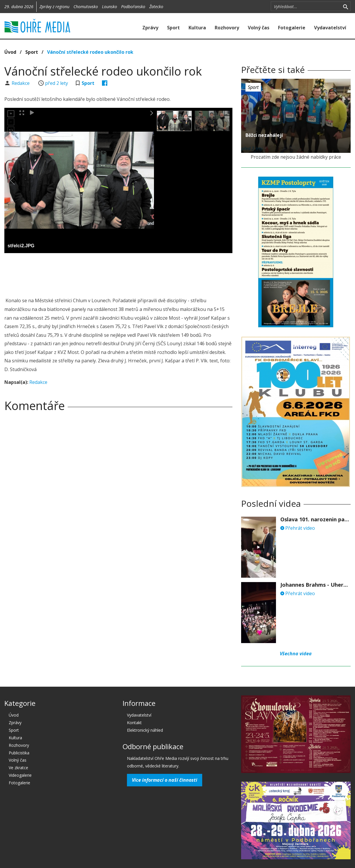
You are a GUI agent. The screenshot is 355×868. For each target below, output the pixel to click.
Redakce (21, 83)
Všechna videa (296, 654)
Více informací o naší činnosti (165, 780)
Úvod (10, 52)
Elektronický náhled (145, 730)
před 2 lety (57, 83)
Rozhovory (227, 28)
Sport (173, 28)
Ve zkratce (18, 768)
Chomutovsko (86, 7)
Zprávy (150, 28)
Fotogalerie (292, 28)
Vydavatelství (330, 28)
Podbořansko (133, 7)
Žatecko (156, 7)
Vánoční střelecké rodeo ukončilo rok (90, 52)
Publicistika (19, 753)
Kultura (197, 28)
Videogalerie (20, 775)
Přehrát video (298, 528)
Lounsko (110, 7)
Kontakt (134, 723)
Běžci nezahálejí (264, 135)
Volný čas (259, 28)
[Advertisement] (118, 273)
